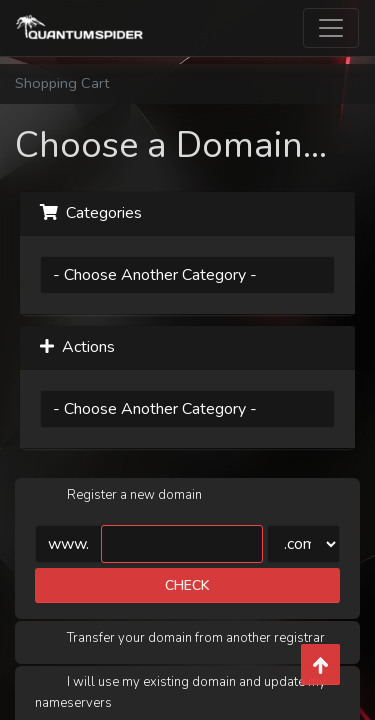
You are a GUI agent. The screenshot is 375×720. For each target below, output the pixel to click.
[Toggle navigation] (331, 28)
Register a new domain (118, 496)
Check (187, 585)
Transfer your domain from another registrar (180, 639)
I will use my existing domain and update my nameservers (180, 692)
